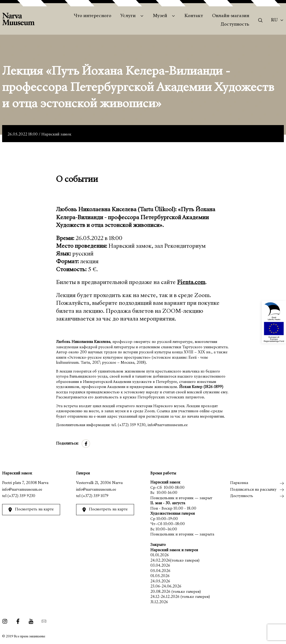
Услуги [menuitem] (128, 16)
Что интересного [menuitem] (93, 16)
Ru (274, 20)
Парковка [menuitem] (239, 483)
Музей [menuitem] (160, 16)
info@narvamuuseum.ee (22, 490)
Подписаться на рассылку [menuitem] (253, 490)
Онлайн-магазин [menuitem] (231, 16)
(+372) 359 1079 (95, 496)
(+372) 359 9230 (21, 496)
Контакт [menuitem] (194, 16)
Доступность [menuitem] (235, 25)
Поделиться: (67, 444)
